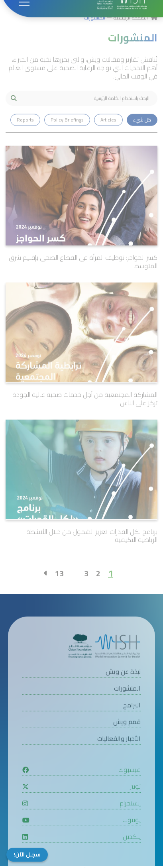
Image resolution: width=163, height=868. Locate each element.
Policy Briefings (67, 135)
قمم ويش (127, 737)
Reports (25, 135)
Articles (108, 135)
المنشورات (94, 32)
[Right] (45, 588)
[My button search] (14, 113)
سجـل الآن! (27, 855)
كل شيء (142, 135)
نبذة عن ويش (123, 687)
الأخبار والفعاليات (119, 754)
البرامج (132, 720)
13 (59, 588)
